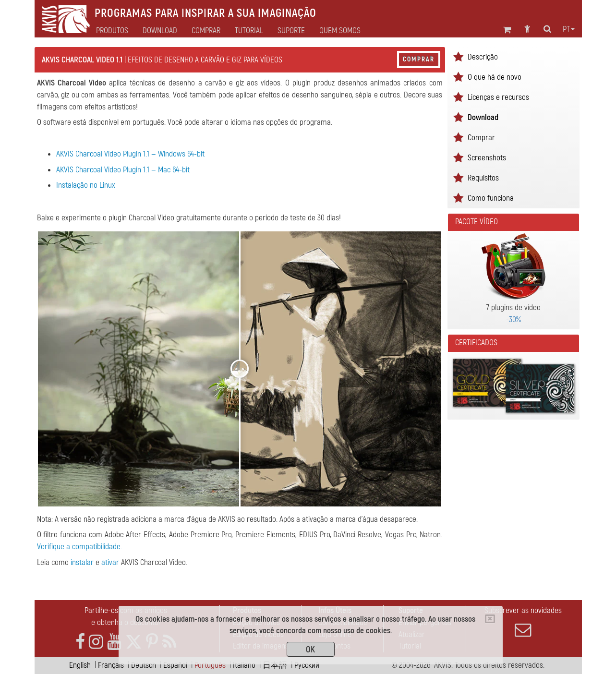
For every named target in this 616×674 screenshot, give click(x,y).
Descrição (483, 57)
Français (111, 665)
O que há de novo (495, 77)
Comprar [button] (206, 31)
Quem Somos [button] (340, 31)
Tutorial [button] (249, 31)
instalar (82, 562)
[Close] (490, 619)
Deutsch (144, 665)
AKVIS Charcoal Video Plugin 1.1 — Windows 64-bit (130, 154)
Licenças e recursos (498, 97)
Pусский (307, 665)
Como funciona (491, 198)
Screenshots (487, 158)
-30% (513, 319)
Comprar (419, 59)
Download (160, 31)
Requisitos (483, 178)
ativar (110, 562)
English (80, 665)
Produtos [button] (112, 31)
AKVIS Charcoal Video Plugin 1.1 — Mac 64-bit (123, 170)
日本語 (275, 665)
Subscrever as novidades (523, 622)
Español (175, 665)
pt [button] (569, 29)
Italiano (244, 665)
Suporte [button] (291, 31)
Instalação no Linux (86, 185)
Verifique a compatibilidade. (79, 547)
